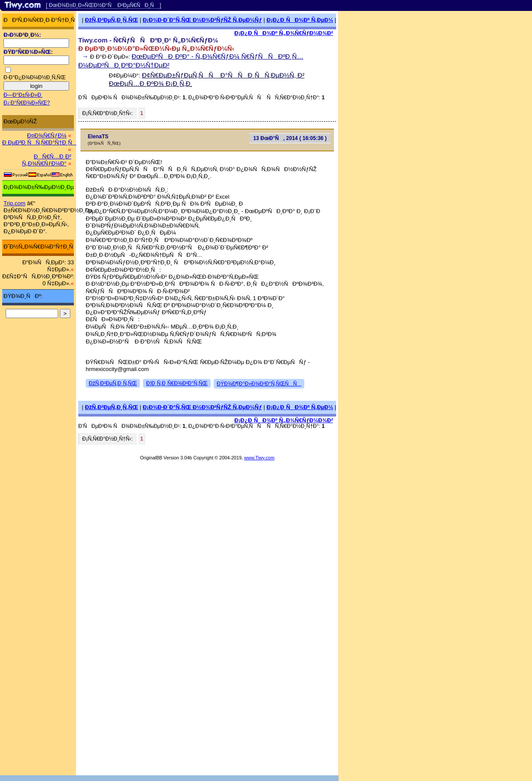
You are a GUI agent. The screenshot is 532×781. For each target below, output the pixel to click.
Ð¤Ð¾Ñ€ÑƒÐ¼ (47, 135)
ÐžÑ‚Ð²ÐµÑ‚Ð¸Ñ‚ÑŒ (111, 20)
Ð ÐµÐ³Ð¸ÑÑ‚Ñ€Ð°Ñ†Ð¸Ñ (39, 142)
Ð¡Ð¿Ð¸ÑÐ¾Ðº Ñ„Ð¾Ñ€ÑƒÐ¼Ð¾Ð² (284, 33)
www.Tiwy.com (259, 458)
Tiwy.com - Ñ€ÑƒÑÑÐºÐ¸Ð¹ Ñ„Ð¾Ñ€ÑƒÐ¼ (148, 40)
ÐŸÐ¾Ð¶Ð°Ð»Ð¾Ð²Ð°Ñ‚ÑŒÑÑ (259, 384)
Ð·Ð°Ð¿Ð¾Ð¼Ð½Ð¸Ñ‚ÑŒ (35, 77)
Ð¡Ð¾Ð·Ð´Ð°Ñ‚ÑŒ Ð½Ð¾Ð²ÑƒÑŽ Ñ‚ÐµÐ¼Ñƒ (202, 20)
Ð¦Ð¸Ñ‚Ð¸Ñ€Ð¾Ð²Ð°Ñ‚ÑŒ (177, 383)
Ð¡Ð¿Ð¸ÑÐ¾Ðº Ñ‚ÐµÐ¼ (300, 20)
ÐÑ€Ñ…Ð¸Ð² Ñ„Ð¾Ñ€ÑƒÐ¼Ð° (47, 160)
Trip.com (14, 203)
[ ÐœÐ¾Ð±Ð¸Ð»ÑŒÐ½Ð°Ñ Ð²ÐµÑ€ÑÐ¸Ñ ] (104, 5)
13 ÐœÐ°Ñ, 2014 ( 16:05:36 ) (290, 138)
